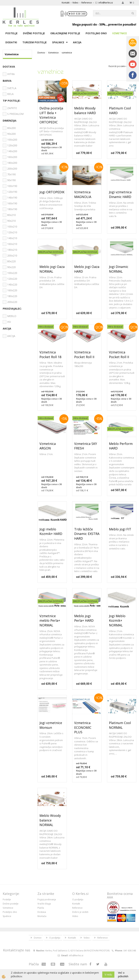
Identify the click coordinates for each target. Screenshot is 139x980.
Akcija (77, 42)
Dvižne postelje (34, 33)
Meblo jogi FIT (120, 529)
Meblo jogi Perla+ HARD (84, 618)
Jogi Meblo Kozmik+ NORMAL (117, 621)
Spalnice (58, 42)
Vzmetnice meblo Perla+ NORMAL (50, 621)
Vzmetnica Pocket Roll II (84, 355)
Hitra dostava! (46, 327)
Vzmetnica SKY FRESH (86, 446)
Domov (41, 53)
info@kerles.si (106, 3)
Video (75, 3)
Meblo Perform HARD (121, 446)
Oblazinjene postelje (65, 33)
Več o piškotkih (123, 974)
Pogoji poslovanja (47, 899)
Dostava (42, 912)
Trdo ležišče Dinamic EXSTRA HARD (87, 534)
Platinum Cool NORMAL (120, 725)
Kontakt (66, 3)
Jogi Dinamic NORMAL (119, 269)
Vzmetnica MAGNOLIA (83, 194)
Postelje (11, 33)
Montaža (42, 916)
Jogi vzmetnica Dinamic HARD (120, 194)
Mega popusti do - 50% (89, 24)
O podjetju (78, 899)
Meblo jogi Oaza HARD (87, 269)
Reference (87, 3)
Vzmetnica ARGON (48, 446)
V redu (108, 974)
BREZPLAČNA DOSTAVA (85, 94)
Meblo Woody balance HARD (85, 110)
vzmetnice (67, 53)
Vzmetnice (120, 33)
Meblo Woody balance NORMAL (50, 820)
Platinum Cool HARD (120, 110)
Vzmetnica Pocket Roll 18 (50, 355)
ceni (124, 66)
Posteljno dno (96, 33)
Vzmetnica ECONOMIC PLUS (83, 727)
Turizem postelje (35, 42)
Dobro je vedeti (80, 912)
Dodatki (11, 42)
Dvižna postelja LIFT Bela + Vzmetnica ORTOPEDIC (51, 115)
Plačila (41, 908)
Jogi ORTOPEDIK (52, 192)
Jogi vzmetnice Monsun (51, 725)
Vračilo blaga (44, 904)
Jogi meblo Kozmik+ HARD (51, 531)
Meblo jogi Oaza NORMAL (52, 269)
